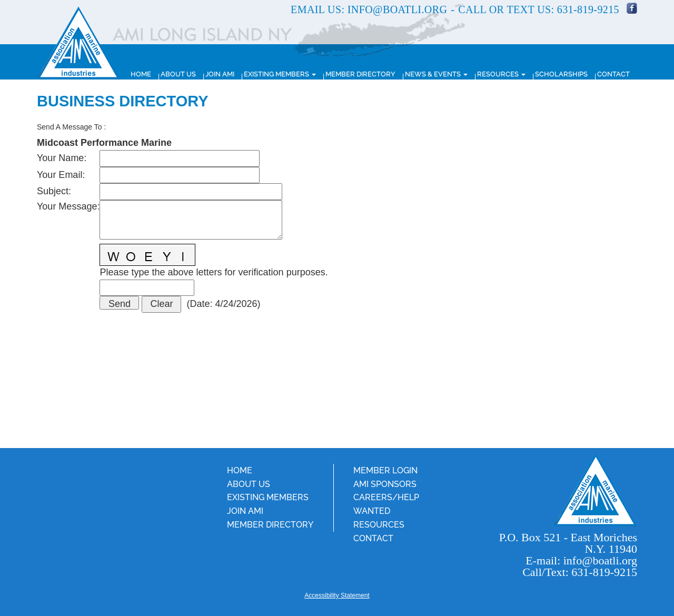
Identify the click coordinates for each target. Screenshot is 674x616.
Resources (501, 74)
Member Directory (360, 74)
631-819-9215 (588, 9)
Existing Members (280, 74)
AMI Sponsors (385, 484)
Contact (613, 74)
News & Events (436, 74)
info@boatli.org (397, 9)
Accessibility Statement (337, 595)
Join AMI (220, 74)
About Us (178, 74)
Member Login (385, 470)
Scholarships (561, 74)
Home (141, 74)
